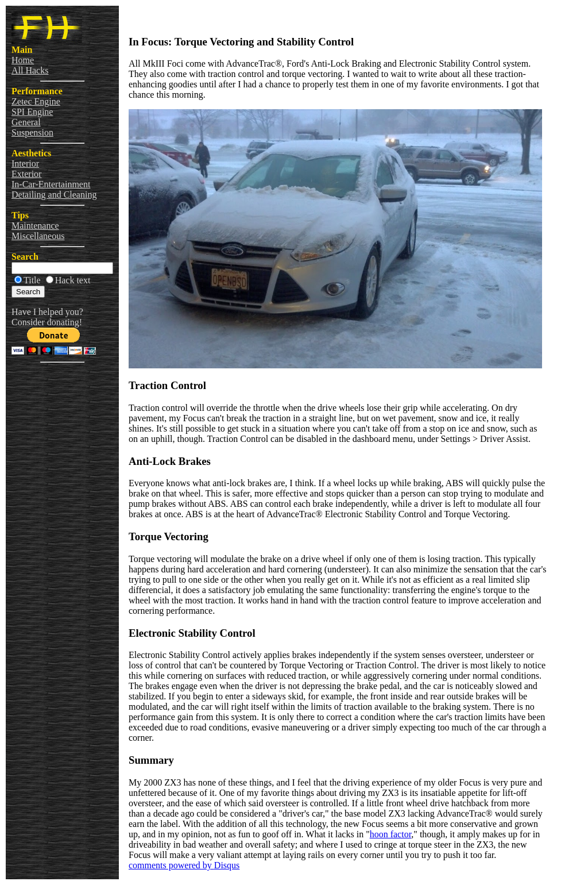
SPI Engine (32, 112)
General (26, 122)
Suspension (32, 132)
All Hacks (30, 70)
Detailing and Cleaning (54, 195)
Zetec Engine (36, 101)
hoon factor (391, 834)
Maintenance (35, 226)
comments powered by (184, 865)
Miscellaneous (38, 236)
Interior (25, 163)
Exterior (26, 174)
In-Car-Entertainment (51, 184)
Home (23, 60)
